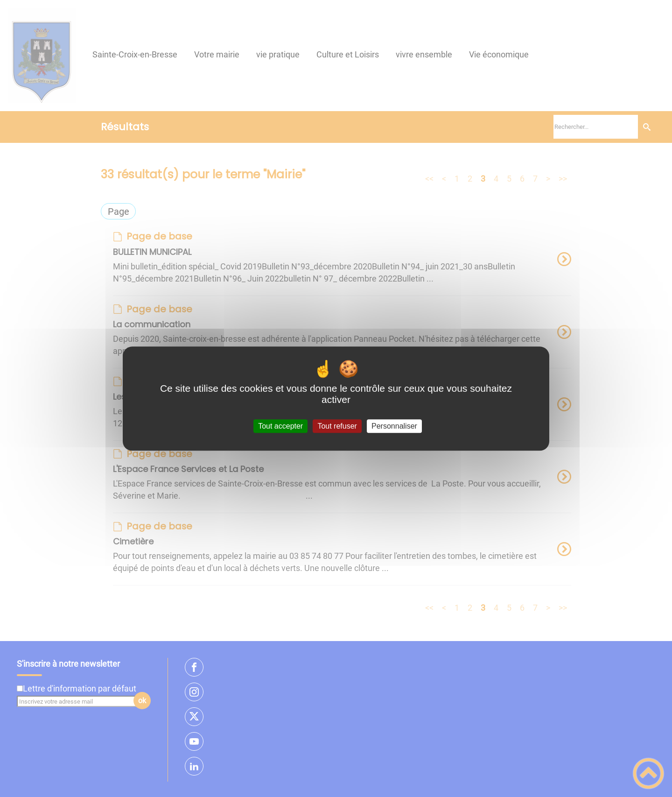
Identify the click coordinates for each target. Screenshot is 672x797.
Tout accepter (280, 426)
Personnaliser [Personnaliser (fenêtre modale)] (394, 426)
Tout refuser (337, 426)
